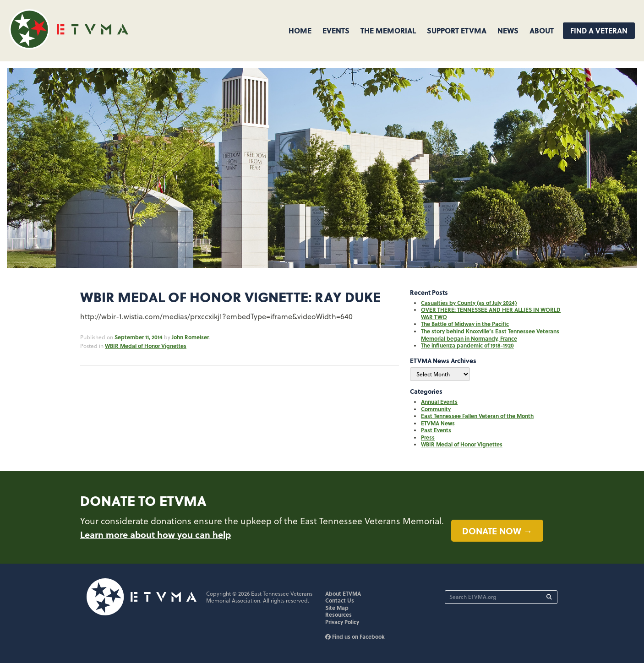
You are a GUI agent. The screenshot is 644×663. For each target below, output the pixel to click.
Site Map (337, 608)
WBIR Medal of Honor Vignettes (146, 346)
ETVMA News (438, 423)
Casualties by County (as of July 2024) (469, 303)
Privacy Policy (342, 622)
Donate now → (497, 531)
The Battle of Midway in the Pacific (465, 324)
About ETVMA (343, 593)
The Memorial (388, 30)
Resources (338, 614)
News (508, 30)
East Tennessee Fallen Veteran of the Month (477, 416)
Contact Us (340, 600)
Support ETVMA (457, 30)
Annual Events (439, 402)
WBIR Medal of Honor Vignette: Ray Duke (230, 297)
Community (436, 409)
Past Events (436, 430)
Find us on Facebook (355, 636)
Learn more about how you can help (156, 534)
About (542, 30)
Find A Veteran (599, 30)
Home (300, 30)
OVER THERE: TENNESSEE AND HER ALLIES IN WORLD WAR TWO (491, 313)
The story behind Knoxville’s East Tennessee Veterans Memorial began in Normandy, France (490, 335)
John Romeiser (190, 337)
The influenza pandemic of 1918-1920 (467, 345)
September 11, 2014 (139, 337)
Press (428, 437)
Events (336, 30)
